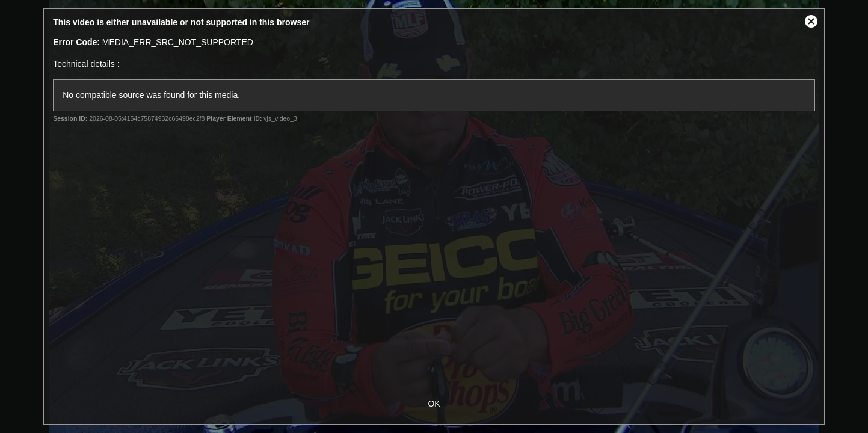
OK (434, 404)
